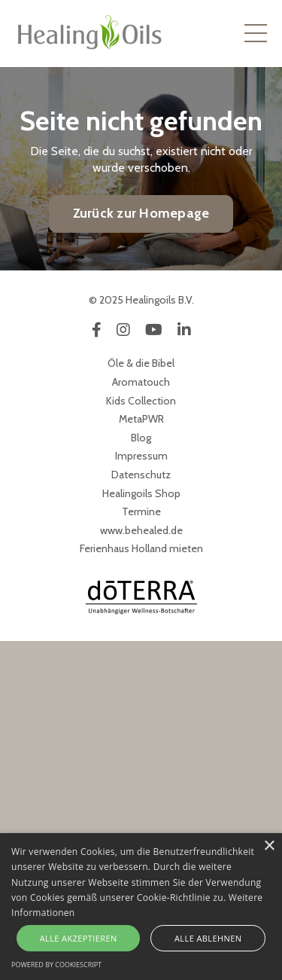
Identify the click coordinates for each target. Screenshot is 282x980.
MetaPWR (141, 419)
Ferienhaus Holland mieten (141, 548)
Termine (141, 511)
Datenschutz (141, 475)
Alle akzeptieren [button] (79, 938)
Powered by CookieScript (56, 965)
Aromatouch (141, 382)
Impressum (141, 456)
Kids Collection (141, 401)
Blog (141, 438)
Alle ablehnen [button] (208, 938)
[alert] (141, 907)
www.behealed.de (141, 530)
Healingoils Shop (141, 493)
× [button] (269, 846)
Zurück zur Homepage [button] (141, 213)
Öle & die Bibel (141, 363)
